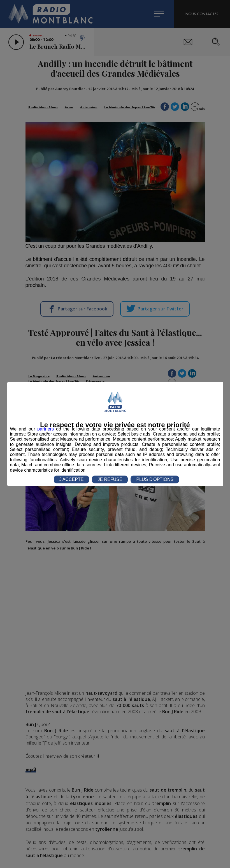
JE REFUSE (110, 479)
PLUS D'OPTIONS (155, 479)
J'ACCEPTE (72, 479)
